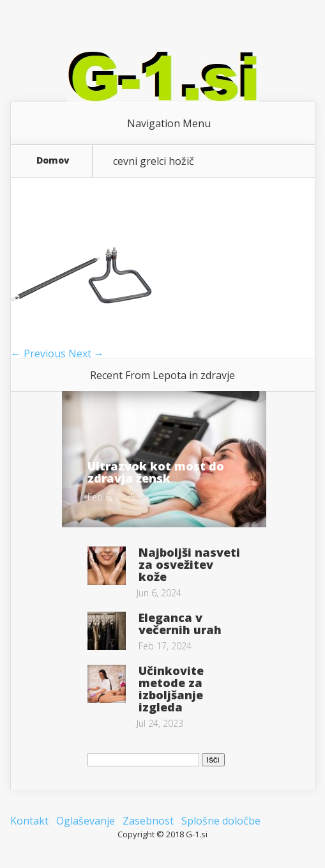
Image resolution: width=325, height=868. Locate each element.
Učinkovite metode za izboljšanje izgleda (171, 689)
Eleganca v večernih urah (180, 624)
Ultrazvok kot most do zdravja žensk (156, 472)
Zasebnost (148, 821)
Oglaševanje (86, 821)
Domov (53, 161)
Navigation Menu (169, 123)
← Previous (38, 353)
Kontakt (29, 821)
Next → (86, 353)
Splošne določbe (221, 821)
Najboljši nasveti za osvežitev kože (189, 564)
